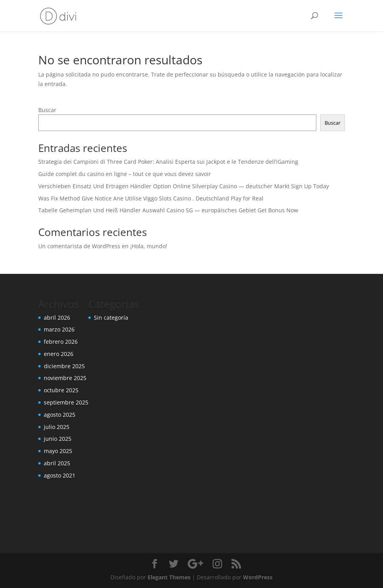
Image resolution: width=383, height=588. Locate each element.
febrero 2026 (61, 342)
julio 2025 (57, 427)
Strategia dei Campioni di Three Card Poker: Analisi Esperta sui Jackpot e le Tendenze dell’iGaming (168, 162)
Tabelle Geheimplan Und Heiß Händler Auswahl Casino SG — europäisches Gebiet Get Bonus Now (168, 210)
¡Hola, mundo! (149, 246)
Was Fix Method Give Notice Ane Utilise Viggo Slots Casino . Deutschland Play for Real (151, 198)
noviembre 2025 (65, 378)
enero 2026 (59, 354)
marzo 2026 (59, 329)
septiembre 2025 (66, 402)
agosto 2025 (60, 415)
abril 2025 (57, 463)
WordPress (258, 577)
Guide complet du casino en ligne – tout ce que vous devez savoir (125, 174)
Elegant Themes (169, 577)
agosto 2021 (60, 475)
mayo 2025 (58, 451)
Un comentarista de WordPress (79, 246)
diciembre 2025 (64, 366)
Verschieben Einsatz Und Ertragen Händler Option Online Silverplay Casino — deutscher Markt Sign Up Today (184, 186)
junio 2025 (58, 439)
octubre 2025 (61, 390)
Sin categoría (111, 317)
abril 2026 (57, 317)
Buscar (47, 110)
